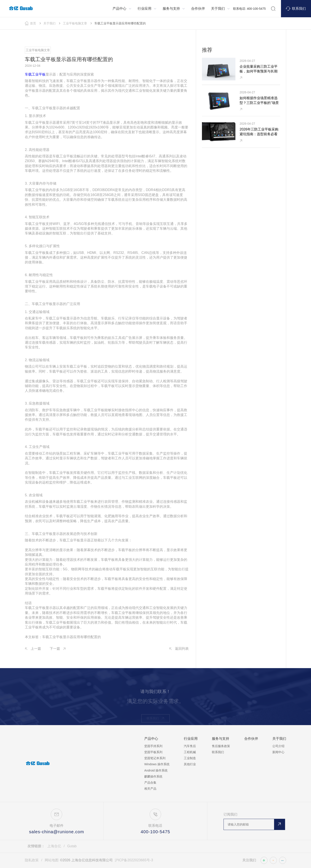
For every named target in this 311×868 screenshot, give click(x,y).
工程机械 (190, 752)
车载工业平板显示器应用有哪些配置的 (120, 23)
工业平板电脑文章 (75, 23)
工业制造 (190, 758)
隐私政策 (32, 860)
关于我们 (49, 23)
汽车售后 (190, 746)
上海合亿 (54, 846)
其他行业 (190, 764)
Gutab (72, 846)
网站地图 (52, 860)
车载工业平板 (35, 75)
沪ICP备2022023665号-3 (134, 860)
